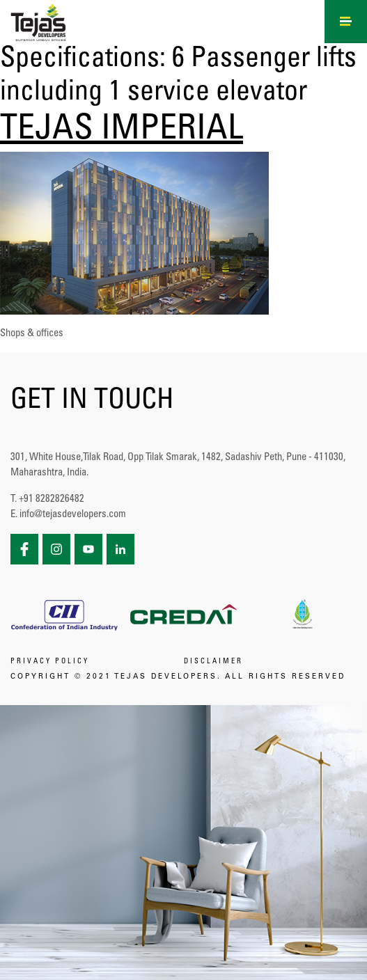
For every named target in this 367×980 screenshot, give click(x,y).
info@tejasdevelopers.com (73, 515)
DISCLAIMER (213, 662)
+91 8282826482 (52, 499)
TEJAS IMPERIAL (122, 131)
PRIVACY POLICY (50, 662)
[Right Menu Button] (346, 19)
